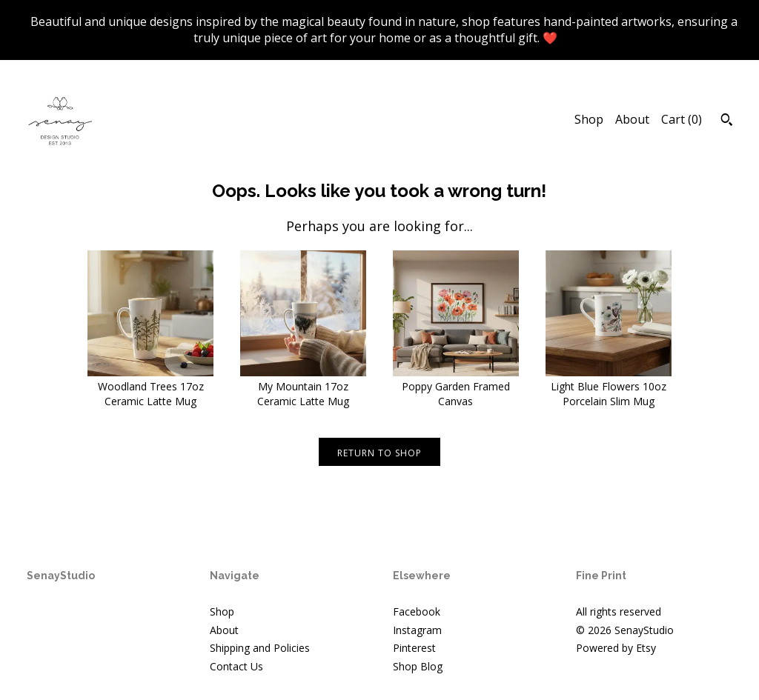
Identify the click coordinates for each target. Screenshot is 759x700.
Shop (589, 119)
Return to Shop (379, 453)
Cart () (682, 119)
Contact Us (236, 666)
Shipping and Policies (260, 648)
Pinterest (414, 648)
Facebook (417, 611)
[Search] (727, 121)
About (632, 119)
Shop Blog (418, 666)
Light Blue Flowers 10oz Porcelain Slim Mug (609, 387)
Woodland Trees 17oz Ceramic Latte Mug (150, 387)
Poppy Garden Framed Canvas (456, 387)
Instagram (417, 630)
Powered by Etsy (616, 648)
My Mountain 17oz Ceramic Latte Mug (303, 387)
